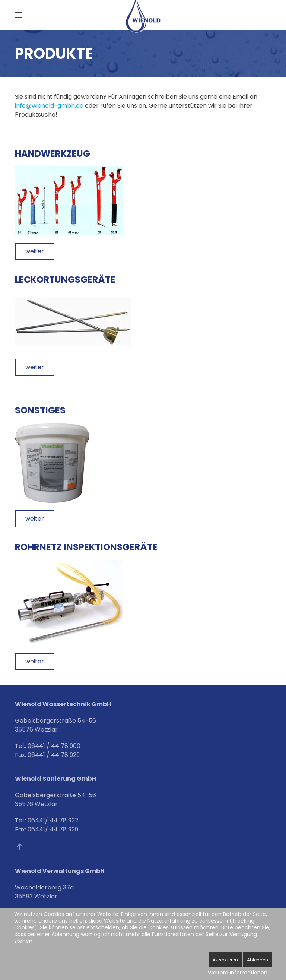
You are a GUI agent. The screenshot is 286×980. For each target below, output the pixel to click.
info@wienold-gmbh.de (50, 106)
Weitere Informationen (238, 973)
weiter (35, 251)
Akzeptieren (225, 960)
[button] (19, 15)
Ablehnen (258, 960)
